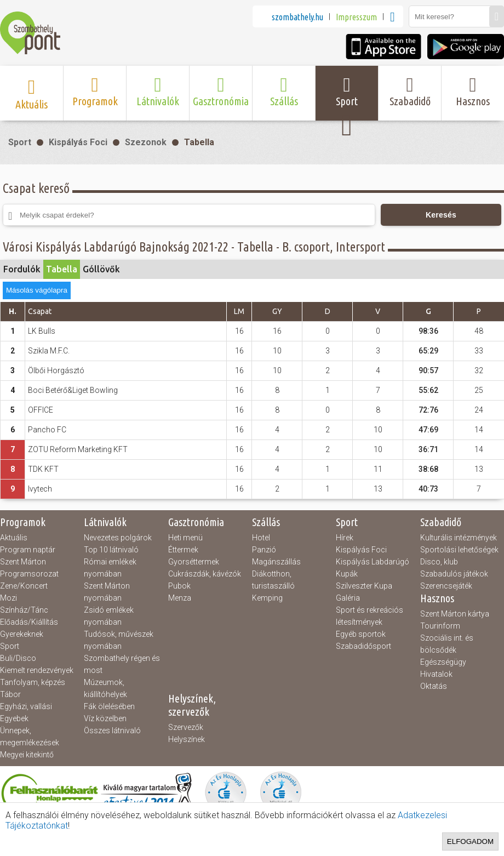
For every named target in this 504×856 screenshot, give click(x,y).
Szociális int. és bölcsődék (447, 644)
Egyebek (14, 718)
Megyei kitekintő (27, 755)
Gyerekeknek (22, 634)
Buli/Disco (18, 658)
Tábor (10, 694)
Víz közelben (105, 718)
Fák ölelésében (109, 706)
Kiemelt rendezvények (37, 670)
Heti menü (185, 538)
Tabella (199, 142)
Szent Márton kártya (455, 614)
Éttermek (183, 550)
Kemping (267, 598)
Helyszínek (187, 739)
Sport (20, 142)
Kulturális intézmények (459, 538)
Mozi (8, 598)
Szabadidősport (363, 646)
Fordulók (22, 269)
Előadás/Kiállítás (29, 622)
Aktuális (14, 538)
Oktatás (434, 686)
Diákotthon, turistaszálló (273, 580)
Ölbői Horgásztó (56, 370)
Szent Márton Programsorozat (29, 568)
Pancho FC (47, 430)
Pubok (179, 586)
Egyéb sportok (361, 634)
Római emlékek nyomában (110, 568)
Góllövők (101, 269)
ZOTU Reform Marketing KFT (78, 449)
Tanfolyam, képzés (33, 682)
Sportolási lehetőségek (459, 550)
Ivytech (40, 489)
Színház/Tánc (24, 610)
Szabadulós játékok (454, 574)
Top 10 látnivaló (111, 550)
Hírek (345, 538)
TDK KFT (43, 469)
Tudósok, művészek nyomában (119, 640)
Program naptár (28, 550)
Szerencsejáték (446, 586)
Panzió (264, 550)
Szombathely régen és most (122, 664)
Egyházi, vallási (26, 706)
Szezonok (146, 142)
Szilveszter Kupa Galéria (364, 592)
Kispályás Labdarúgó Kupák (373, 568)
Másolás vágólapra (37, 290)
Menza (180, 598)
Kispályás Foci (78, 142)
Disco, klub (439, 562)
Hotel (261, 538)
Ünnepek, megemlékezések (30, 737)
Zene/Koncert (24, 586)
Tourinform (440, 626)
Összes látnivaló (112, 731)
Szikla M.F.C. (49, 351)
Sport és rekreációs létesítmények (370, 616)
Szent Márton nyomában (107, 592)
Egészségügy (443, 662)
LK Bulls (42, 331)
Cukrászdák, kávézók (205, 574)
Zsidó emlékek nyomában (109, 616)
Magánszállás (276, 562)
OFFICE (41, 410)
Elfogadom (470, 841)
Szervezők (186, 727)
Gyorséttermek (194, 562)
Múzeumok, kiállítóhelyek (105, 688)
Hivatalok (436, 674)
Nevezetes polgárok (118, 538)
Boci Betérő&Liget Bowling (73, 390)
